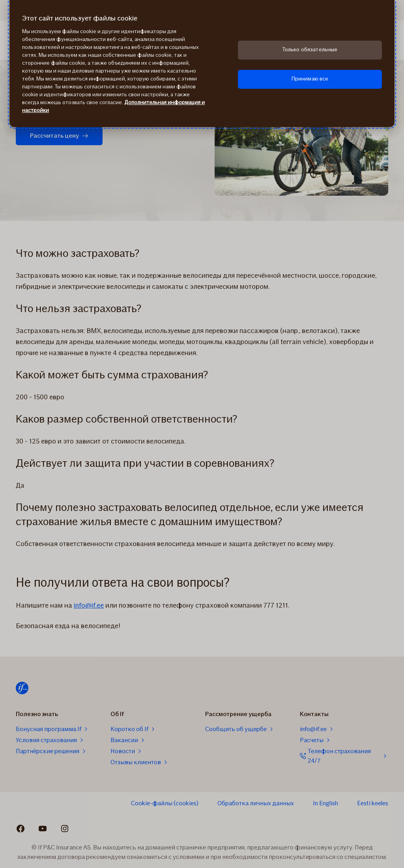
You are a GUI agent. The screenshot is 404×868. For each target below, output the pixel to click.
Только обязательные (310, 50)
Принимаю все (310, 79)
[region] (202, 64)
